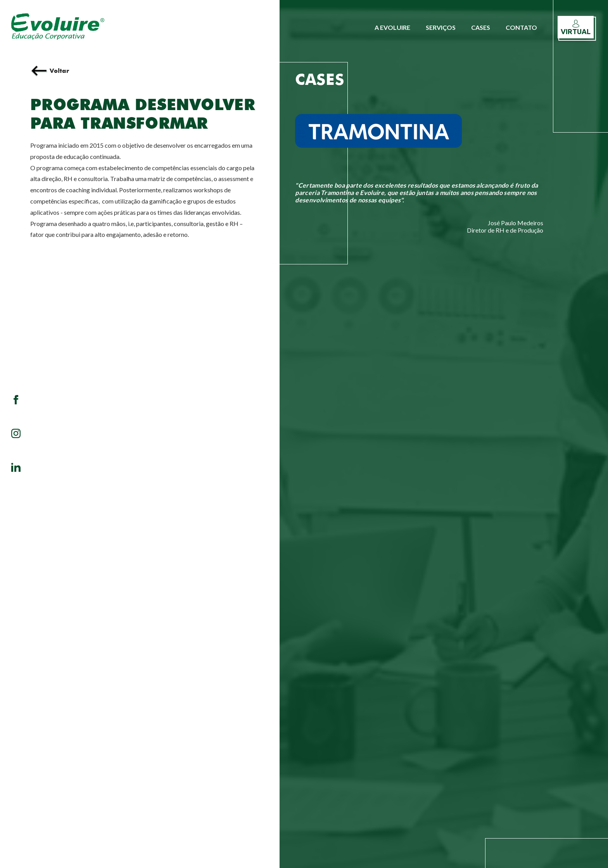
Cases (481, 27)
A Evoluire (392, 27)
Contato (521, 27)
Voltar (50, 71)
